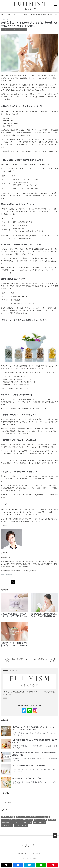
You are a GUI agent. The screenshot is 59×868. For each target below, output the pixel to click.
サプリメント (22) (41, 820)
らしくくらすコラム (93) (10, 820)
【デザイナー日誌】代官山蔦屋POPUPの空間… (14, 660)
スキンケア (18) (7, 825)
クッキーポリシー (36, 853)
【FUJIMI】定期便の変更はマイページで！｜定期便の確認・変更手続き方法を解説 (34, 754)
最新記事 (5, 721)
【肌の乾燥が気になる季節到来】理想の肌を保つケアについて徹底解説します (44, 615)
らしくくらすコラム (20, 30)
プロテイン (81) (22, 817)
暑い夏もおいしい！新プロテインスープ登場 (27, 778)
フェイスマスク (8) (21, 825)
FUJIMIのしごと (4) (26, 820)
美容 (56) (52, 820)
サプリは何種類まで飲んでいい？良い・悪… (46, 660)
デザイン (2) (27, 823)
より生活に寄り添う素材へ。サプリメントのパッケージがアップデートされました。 (14, 615)
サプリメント (6, 30)
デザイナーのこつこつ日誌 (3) (11, 823)
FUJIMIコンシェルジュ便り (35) (39, 817)
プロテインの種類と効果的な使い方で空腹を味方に (29, 765)
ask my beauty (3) (40, 823)
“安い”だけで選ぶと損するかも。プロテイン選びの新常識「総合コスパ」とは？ (35, 741)
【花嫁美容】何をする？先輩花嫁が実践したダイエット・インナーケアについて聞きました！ (14, 644)
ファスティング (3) (8, 817)
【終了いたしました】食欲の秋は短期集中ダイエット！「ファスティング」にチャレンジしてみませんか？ (35, 728)
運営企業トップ (23, 853)
